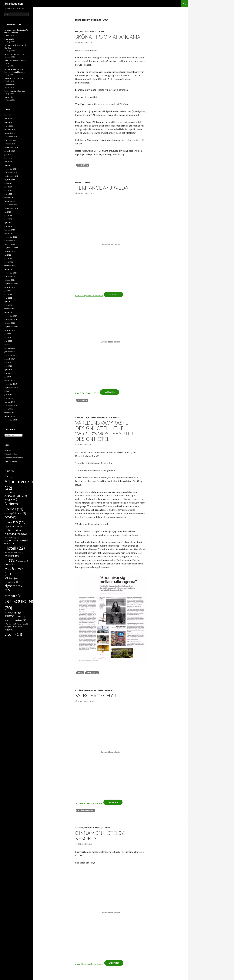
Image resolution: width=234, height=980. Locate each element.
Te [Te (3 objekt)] (14, 624)
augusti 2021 (10, 287)
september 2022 (11, 248)
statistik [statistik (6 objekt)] (12, 620)
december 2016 (11, 405)
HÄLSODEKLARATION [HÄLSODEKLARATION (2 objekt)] (14, 553)
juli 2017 (8, 391)
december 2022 (11, 237)
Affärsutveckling (86, 810)
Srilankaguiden (14, 4)
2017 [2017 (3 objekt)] (8, 476)
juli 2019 (8, 362)
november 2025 (11, 140)
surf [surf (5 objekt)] (23, 620)
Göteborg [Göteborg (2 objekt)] (9, 543)
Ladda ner (114, 294)
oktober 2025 (10, 144)
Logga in (8, 450)
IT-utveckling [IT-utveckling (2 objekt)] (22, 561)
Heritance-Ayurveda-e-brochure (89, 296)
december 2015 (11, 420)
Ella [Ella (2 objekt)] (21, 530)
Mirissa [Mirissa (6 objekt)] (11, 578)
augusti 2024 (10, 180)
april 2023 (8, 223)
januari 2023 (9, 233)
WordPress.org (11, 461)
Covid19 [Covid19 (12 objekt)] (15, 522)
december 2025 (11, 137)
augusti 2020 (10, 330)
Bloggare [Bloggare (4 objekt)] (11, 499)
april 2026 (8, 122)
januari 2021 (9, 312)
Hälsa (78, 182)
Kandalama (92, 673)
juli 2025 (8, 155)
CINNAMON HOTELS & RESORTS (100, 836)
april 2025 (8, 165)
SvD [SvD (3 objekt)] (8, 624)
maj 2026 (8, 119)
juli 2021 (8, 291)
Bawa (80, 673)
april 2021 (8, 301)
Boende (88, 828)
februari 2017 (10, 402)
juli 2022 (8, 255)
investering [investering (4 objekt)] (12, 556)
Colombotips (10, 85)
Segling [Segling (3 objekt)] (17, 613)
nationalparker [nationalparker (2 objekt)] (11, 582)
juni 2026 (8, 115)
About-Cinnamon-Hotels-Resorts (89, 964)
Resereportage (88, 32)
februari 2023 (10, 230)
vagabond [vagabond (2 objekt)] (19, 627)
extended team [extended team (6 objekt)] (16, 534)
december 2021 (11, 273)
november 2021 (11, 276)
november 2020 (11, 319)
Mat (77, 32)
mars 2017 (9, 398)
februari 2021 (10, 309)
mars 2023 (9, 226)
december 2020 (11, 316)
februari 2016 (10, 413)
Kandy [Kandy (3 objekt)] (9, 564)
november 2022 (11, 241)
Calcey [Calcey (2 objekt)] (8, 514)
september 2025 (11, 147)
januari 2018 (9, 380)
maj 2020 (8, 341)
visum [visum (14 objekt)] (13, 634)
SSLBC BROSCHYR (96, 695)
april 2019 (8, 370)
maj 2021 (8, 298)
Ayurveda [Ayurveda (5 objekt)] (12, 496)
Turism (100, 32)
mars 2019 (9, 373)
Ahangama (83, 165)
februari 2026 (10, 129)
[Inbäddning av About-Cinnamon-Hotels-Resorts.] (111, 913)
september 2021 (11, 284)
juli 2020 (8, 334)
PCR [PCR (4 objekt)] (8, 613)
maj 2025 (8, 162)
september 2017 (11, 388)
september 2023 (11, 208)
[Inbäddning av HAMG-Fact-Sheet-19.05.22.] (111, 342)
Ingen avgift (9, 39)
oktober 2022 (10, 244)
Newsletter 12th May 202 (15, 54)
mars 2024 (9, 194)
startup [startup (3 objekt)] (20, 616)
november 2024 (11, 172)
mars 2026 (9, 126)
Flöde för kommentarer (14, 458)
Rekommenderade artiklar (15, 91)
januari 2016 (9, 416)
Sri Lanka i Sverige (103, 690)
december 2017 (11, 384)
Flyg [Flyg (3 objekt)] (16, 537)
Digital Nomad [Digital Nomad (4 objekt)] (14, 526)
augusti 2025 (10, 151)
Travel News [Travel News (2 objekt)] (23, 624)
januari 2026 (9, 133)
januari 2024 (9, 201)
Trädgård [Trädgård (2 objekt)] (9, 627)
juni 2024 (8, 187)
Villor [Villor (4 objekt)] (9, 630)
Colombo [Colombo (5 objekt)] (19, 513)
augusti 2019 (10, 359)
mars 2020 (9, 345)
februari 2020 (10, 348)
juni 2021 (8, 294)
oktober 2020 (10, 323)
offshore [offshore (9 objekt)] (13, 596)
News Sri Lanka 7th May (14, 78)
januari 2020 (9, 352)
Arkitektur (81, 418)
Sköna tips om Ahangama (108, 37)
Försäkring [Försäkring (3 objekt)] (22, 540)
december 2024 (11, 169)
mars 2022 (9, 262)
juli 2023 (8, 212)
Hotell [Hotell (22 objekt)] (15, 548)
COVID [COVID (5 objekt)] (10, 517)
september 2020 (11, 327)
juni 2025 (8, 158)
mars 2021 (9, 305)
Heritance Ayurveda (102, 188)
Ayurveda (82, 400)
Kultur (92, 418)
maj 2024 (8, 190)
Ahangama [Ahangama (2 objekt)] (10, 493)
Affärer (79, 690)
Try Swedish (9, 97)
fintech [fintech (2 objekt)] (8, 537)
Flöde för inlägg (11, 454)
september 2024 (11, 176)
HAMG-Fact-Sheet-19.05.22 (87, 393)
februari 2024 (10, 198)
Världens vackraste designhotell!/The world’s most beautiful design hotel (107, 431)
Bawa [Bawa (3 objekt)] (23, 496)
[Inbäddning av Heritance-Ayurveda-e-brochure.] (111, 244)
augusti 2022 (10, 251)
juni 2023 (8, 215)
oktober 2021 (10, 280)
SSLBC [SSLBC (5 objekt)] (10, 616)
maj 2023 (8, 219)
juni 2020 (8, 337)
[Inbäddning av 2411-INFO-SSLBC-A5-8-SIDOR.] (111, 752)
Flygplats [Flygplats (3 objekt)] (10, 540)
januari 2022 (9, 269)
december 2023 (11, 205)
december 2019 (11, 355)
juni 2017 (8, 395)
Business (88, 690)
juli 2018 (8, 377)
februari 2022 (10, 266)
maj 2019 (8, 366)
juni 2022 (8, 258)
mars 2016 (9, 409)
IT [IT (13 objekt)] (10, 560)
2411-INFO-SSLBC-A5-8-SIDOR (89, 803)
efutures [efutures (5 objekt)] (11, 530)
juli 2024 (8, 183)
